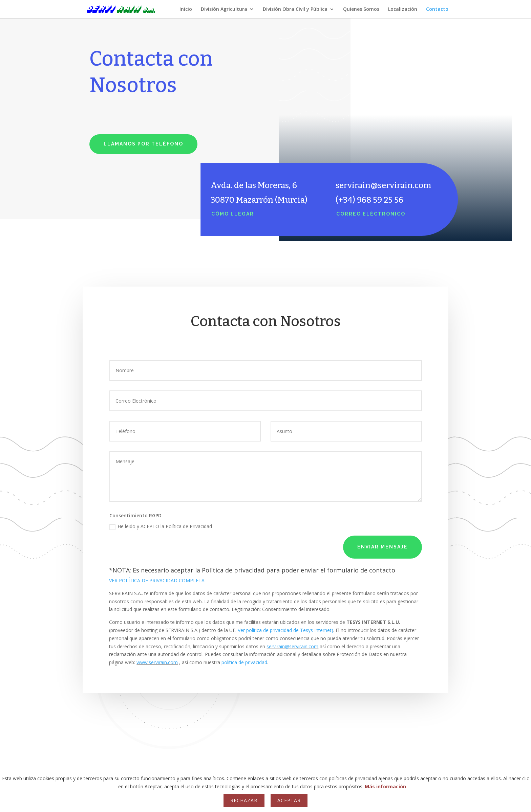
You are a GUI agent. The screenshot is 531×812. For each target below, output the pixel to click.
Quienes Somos (361, 9)
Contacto (437, 9)
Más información (385, 786)
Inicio (186, 9)
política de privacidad (244, 662)
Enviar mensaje (383, 547)
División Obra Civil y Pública (295, 9)
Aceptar (289, 800)
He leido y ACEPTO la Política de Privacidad (161, 526)
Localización (403, 9)
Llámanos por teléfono (143, 144)
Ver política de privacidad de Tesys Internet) (285, 630)
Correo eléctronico (371, 214)
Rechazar (244, 800)
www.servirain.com (157, 662)
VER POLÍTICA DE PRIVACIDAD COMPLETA (157, 580)
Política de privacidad (233, 570)
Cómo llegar (233, 214)
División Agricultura (224, 9)
